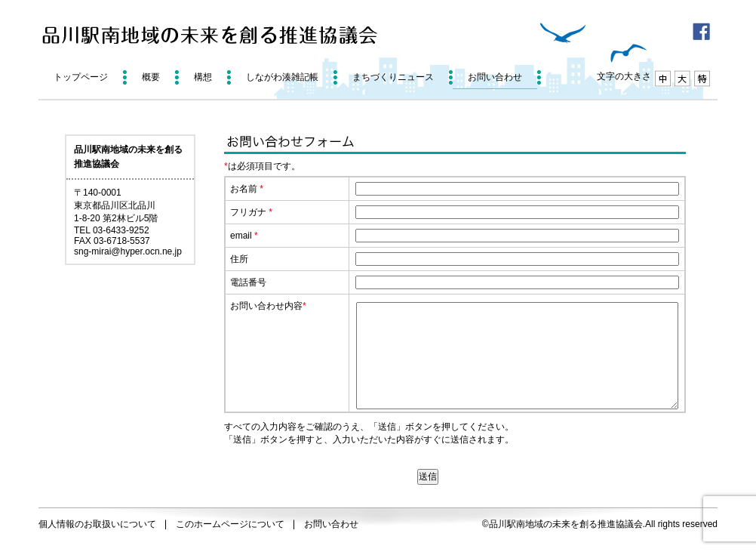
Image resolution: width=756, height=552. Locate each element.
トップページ (81, 77)
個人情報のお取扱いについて (97, 524)
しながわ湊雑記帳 (282, 77)
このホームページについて (230, 524)
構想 (203, 77)
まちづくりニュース (393, 77)
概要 (151, 77)
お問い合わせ (495, 77)
